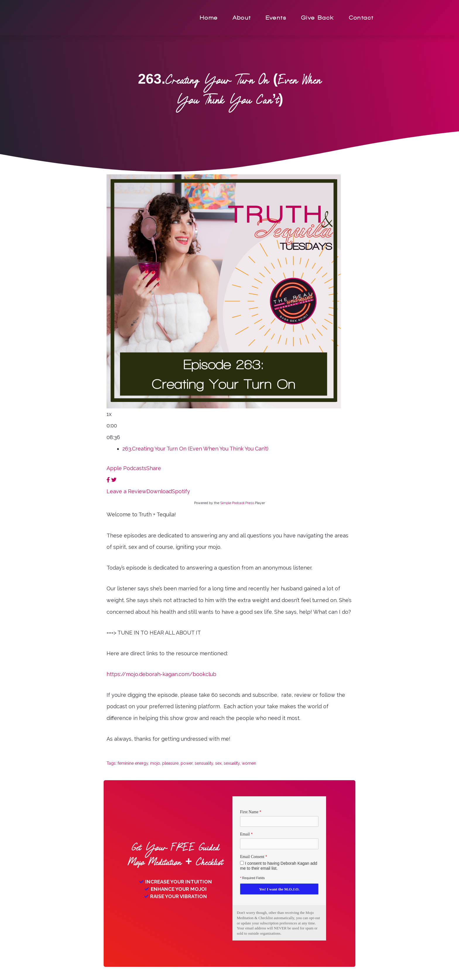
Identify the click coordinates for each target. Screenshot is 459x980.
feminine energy (133, 763)
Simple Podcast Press (237, 503)
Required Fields (252, 878)
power (187, 763)
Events (276, 18)
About (242, 18)
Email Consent (252, 857)
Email (245, 834)
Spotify (181, 491)
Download (159, 491)
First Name (249, 812)
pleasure (170, 763)
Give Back (318, 18)
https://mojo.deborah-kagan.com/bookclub (161, 674)
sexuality (232, 763)
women (249, 763)
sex (218, 763)
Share (154, 468)
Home (209, 18)
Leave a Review (126, 491)
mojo (155, 763)
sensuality (204, 763)
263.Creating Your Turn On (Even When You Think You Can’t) (195, 449)
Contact (361, 18)
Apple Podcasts (126, 468)
